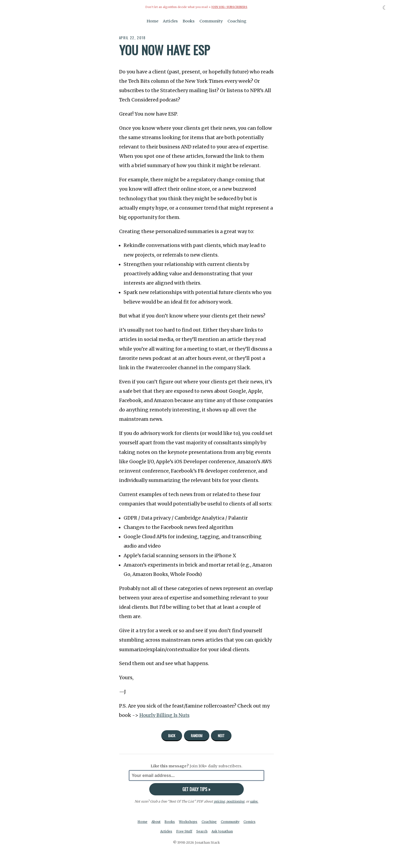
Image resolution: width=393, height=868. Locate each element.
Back (172, 735)
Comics (251, 821)
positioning (235, 801)
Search (202, 831)
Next (221, 735)
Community (211, 21)
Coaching (237, 21)
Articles (170, 21)
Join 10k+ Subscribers (229, 7)
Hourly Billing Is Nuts (165, 715)
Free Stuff (184, 831)
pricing (219, 801)
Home (152, 21)
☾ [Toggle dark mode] (385, 8)
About (156, 821)
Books (189, 21)
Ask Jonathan (223, 831)
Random (197, 735)
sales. (254, 801)
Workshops (189, 821)
